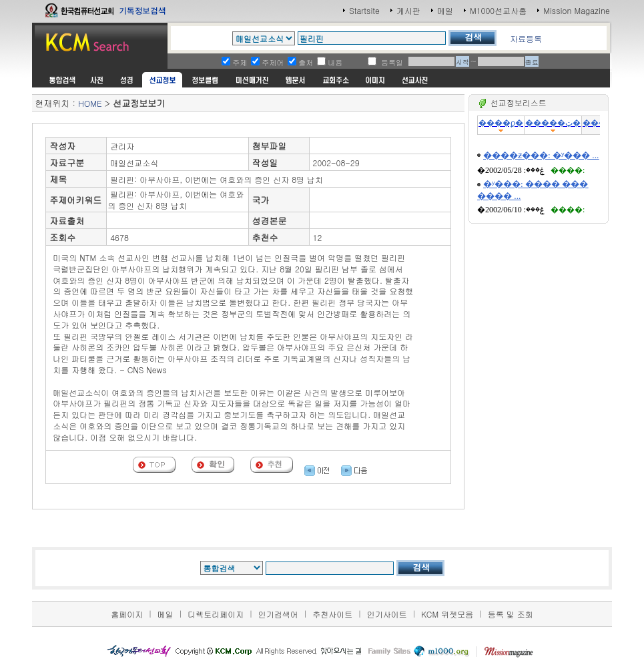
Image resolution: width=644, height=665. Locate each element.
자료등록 (526, 38)
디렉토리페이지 (216, 614)
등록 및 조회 (511, 614)
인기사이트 (387, 614)
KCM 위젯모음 (447, 614)
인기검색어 (278, 614)
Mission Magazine (577, 10)
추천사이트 (332, 614)
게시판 (408, 10)
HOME (90, 103)
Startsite (364, 10)
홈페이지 (127, 614)
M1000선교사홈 (498, 10)
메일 (445, 10)
